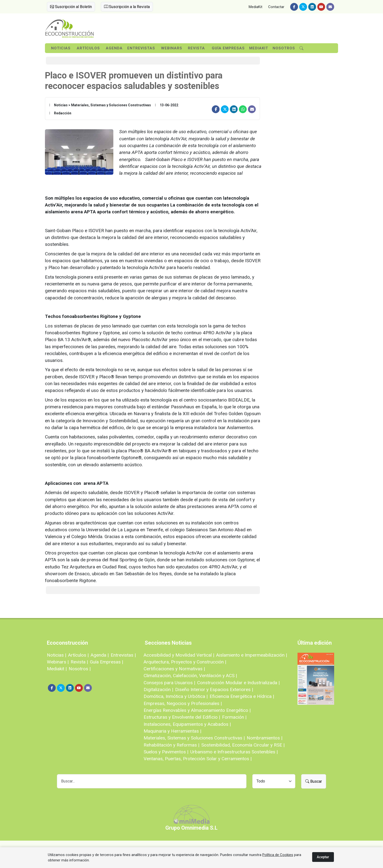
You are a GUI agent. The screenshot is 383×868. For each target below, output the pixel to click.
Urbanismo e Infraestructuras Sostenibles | (234, 752)
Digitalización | (158, 689)
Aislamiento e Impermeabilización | (252, 655)
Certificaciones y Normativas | (174, 669)
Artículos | (78, 655)
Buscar (314, 781)
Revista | (79, 662)
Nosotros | (80, 669)
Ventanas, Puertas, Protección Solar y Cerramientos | (198, 759)
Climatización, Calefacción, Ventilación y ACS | (190, 676)
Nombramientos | (265, 738)
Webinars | (58, 662)
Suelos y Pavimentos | (166, 752)
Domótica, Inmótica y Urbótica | (176, 696)
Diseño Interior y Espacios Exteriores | (214, 689)
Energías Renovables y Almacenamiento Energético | (197, 710)
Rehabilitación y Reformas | (171, 745)
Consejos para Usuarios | (169, 683)
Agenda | (100, 655)
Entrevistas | (123, 655)
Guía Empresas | (106, 662)
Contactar (276, 7)
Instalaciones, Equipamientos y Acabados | (187, 724)
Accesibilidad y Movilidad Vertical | (179, 655)
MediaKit (255, 7)
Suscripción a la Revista (127, 7)
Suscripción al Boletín (71, 7)
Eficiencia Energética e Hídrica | (242, 696)
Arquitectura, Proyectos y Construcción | (185, 662)
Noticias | (57, 655)
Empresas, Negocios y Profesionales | (183, 703)
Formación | (234, 717)
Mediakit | (57, 669)
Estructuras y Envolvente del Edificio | (182, 717)
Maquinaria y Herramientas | (172, 731)
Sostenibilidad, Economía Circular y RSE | (243, 745)
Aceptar (323, 857)
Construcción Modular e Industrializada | (238, 683)
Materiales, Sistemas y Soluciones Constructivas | (194, 738)
